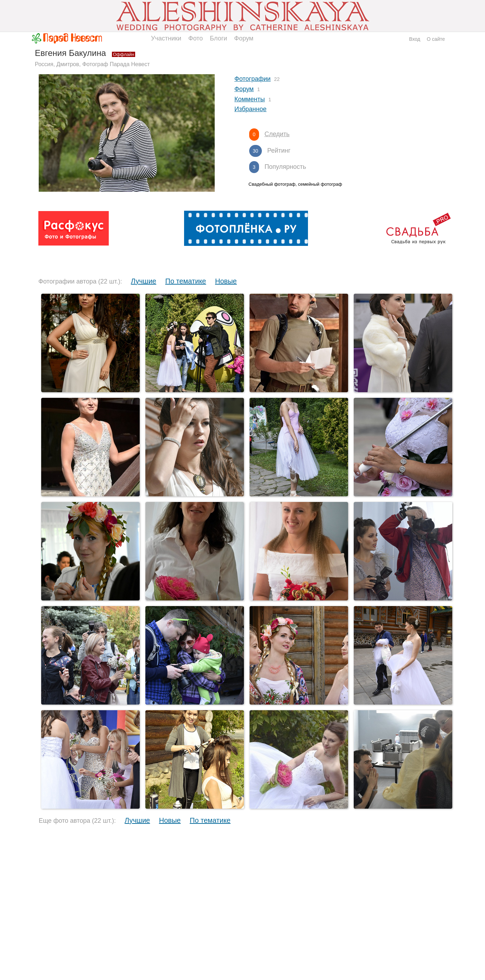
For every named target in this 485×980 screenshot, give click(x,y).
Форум (244, 38)
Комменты (250, 99)
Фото (196, 38)
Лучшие (144, 281)
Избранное (250, 109)
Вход (415, 39)
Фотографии (253, 79)
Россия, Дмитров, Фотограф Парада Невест (92, 64)
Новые (226, 281)
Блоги (218, 38)
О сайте (436, 39)
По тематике (186, 281)
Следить (277, 134)
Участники (166, 38)
